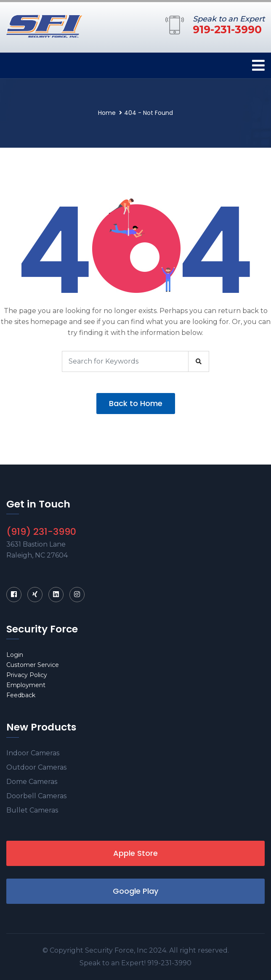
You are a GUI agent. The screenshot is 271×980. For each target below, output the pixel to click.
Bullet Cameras (32, 810)
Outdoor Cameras (36, 767)
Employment (26, 685)
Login (15, 655)
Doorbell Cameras (36, 796)
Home (107, 113)
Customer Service (33, 665)
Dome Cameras (32, 782)
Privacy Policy (27, 675)
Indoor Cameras (33, 753)
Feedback (21, 695)
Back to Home (136, 403)
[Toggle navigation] (258, 65)
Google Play (135, 891)
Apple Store (135, 853)
